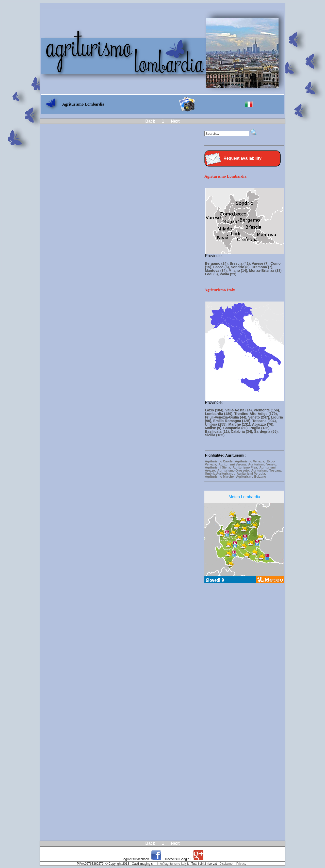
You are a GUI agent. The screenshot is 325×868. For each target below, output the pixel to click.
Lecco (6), (222, 267)
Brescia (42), (241, 263)
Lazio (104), (215, 410)
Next (175, 121)
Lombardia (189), (220, 414)
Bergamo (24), (217, 263)
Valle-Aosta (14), (239, 410)
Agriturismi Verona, (233, 464)
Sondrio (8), (241, 267)
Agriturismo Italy (220, 290)
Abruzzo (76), (263, 424)
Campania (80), (236, 428)
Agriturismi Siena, (219, 468)
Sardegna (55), (266, 431)
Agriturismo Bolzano (251, 477)
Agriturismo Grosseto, (234, 471)
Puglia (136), (260, 428)
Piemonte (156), (267, 410)
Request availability (242, 158)
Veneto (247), (259, 417)
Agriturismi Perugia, (252, 474)
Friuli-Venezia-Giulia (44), (226, 417)
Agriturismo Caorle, (220, 461)
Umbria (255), (217, 424)
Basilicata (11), (218, 431)
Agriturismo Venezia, (251, 461)
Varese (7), (261, 263)
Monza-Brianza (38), (266, 271)
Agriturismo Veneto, (263, 464)
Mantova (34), (217, 271)
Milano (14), (239, 271)
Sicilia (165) (215, 435)
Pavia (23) (228, 274)
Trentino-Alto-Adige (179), (256, 414)
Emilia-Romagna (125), (233, 421)
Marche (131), (240, 424)
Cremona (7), (263, 267)
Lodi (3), (212, 274)
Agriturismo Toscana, (267, 471)
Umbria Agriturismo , (221, 474)
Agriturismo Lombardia (225, 176)
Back (150, 121)
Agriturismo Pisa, (246, 468)
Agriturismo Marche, (221, 477)
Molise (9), (214, 428)
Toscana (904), (265, 421)
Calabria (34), (242, 431)
